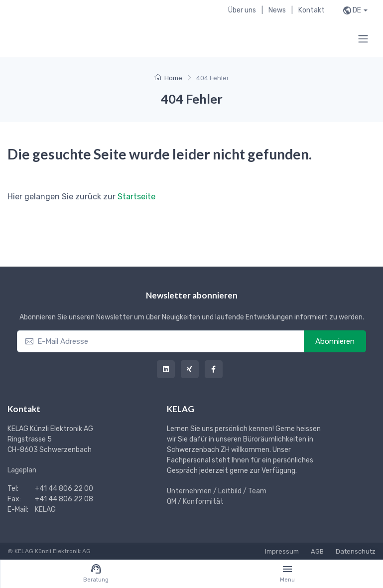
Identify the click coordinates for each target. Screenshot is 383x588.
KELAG (45, 510)
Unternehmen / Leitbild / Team (217, 491)
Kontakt (312, 10)
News (277, 10)
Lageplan (22, 470)
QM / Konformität (195, 502)
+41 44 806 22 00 (64, 489)
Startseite (136, 197)
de (357, 10)
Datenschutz (356, 551)
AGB (317, 551)
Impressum (282, 551)
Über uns (242, 10)
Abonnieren (335, 341)
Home (168, 78)
